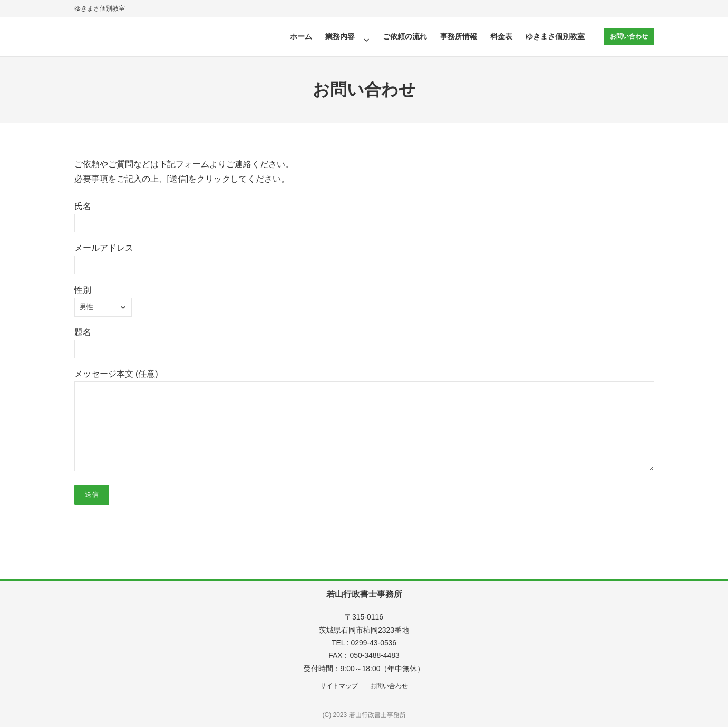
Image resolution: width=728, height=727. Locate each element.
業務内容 (339, 36)
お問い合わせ (629, 36)
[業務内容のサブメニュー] (366, 36)
